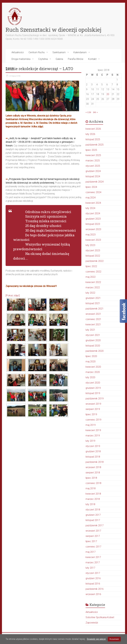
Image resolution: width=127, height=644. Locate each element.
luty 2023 (90, 245)
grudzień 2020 (93, 340)
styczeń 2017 (93, 573)
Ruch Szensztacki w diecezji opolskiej (53, 30)
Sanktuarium (59, 52)
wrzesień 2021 (93, 314)
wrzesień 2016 (93, 594)
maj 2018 (91, 488)
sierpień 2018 (93, 473)
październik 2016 (95, 589)
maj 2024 (91, 198)
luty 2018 (90, 504)
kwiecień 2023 (93, 240)
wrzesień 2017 (93, 531)
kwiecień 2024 (93, 203)
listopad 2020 (93, 346)
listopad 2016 (93, 584)
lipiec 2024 (91, 187)
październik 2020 (95, 351)
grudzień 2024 (93, 171)
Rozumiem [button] (114, 639)
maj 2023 (91, 235)
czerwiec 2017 (93, 547)
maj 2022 (91, 277)
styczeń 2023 (93, 250)
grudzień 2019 (93, 388)
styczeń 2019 (93, 446)
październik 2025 (95, 145)
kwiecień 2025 (93, 155)
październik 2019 (95, 399)
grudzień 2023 (93, 219)
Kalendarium (80, 52)
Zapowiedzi (92, 623)
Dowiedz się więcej (96, 639)
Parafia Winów (76, 59)
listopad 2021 (93, 303)
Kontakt (92, 59)
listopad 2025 (93, 139)
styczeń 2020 (93, 383)
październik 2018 (95, 462)
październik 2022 (95, 261)
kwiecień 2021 (93, 324)
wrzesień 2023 (93, 229)
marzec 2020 (93, 372)
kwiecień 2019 (93, 430)
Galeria (59, 59)
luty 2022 (90, 293)
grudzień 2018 (93, 451)
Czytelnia (43, 59)
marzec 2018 (93, 499)
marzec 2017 (93, 562)
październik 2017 (95, 525)
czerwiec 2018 (93, 483)
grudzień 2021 (93, 298)
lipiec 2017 (91, 541)
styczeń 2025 (93, 166)
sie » (95, 112)
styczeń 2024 (93, 213)
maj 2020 (91, 362)
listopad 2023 (93, 224)
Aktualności (18, 52)
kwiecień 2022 (93, 282)
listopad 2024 (93, 176)
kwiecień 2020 (93, 367)
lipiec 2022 (91, 266)
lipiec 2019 (91, 414)
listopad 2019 (93, 393)
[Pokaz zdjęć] (13, 295)
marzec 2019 (93, 436)
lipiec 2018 (91, 478)
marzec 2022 (93, 287)
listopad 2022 (93, 256)
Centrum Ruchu (37, 52)
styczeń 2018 (93, 510)
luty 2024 (90, 208)
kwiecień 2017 (93, 557)
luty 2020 (90, 377)
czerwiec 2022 (93, 272)
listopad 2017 (93, 520)
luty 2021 (90, 330)
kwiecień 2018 (93, 494)
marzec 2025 (93, 161)
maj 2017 (91, 552)
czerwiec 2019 (93, 420)
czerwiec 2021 (93, 319)
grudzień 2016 (93, 578)
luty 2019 (90, 441)
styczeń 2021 (93, 335)
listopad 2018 (93, 457)
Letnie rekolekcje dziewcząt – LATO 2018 (39, 69)
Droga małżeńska (21, 59)
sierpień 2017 (93, 536)
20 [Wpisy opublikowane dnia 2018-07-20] (108, 94)
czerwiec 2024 (93, 192)
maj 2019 (91, 425)
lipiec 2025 (91, 150)
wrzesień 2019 (93, 404)
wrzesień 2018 (93, 467)
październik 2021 (95, 309)
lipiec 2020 (91, 356)
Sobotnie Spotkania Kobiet (100, 617)
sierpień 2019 (93, 409)
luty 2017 (90, 568)
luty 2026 (90, 134)
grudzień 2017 (93, 515)
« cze (88, 112)
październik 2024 (95, 182)
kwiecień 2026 (93, 129)
